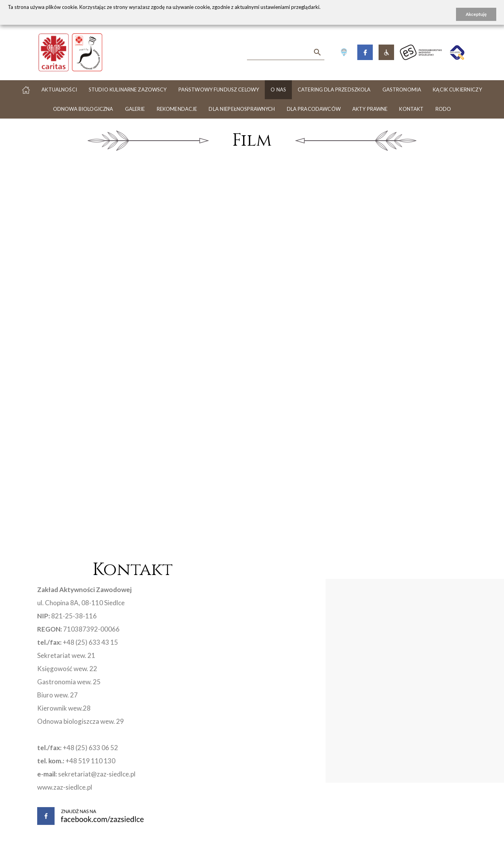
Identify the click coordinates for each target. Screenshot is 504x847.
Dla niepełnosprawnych (242, 109)
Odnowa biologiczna (83, 109)
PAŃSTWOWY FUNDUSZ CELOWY (219, 90)
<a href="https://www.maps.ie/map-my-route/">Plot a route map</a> (326, 718)
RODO (443, 109)
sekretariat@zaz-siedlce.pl (97, 774)
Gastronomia (402, 90)
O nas (278, 90)
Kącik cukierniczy (457, 90)
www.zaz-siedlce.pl (65, 787)
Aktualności (59, 90)
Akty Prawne (370, 109)
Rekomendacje (177, 109)
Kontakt (411, 109)
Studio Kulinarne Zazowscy (128, 90)
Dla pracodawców (314, 109)
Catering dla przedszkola (334, 90)
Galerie (135, 109)
